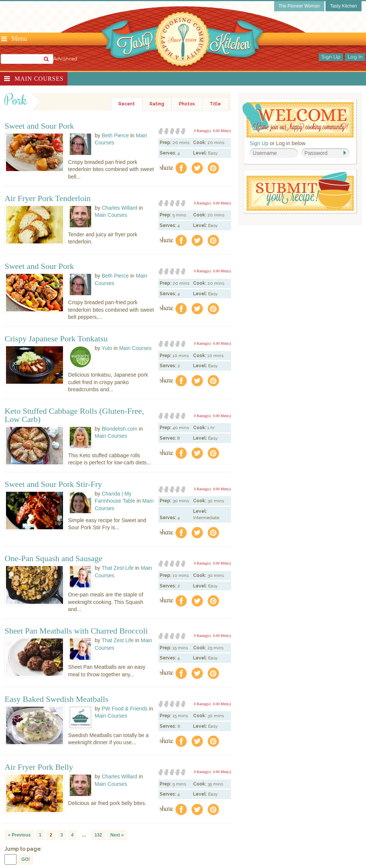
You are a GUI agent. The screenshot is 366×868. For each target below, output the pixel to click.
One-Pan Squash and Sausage (53, 559)
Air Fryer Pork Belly (39, 767)
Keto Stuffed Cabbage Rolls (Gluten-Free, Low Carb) (74, 415)
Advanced (65, 59)
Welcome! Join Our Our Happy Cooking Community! (298, 120)
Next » (117, 835)
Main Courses (39, 79)
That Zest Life (118, 568)
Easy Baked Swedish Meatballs (56, 699)
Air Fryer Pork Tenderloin (48, 198)
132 (98, 835)
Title (215, 104)
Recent (127, 104)
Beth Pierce (115, 135)
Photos (187, 104)
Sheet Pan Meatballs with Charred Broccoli (76, 631)
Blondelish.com (119, 429)
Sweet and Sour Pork (39, 126)
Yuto (107, 348)
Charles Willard (119, 208)
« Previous (19, 835)
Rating (157, 104)
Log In (355, 57)
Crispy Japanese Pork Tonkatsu (56, 339)
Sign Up (331, 57)
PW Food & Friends (124, 709)
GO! (26, 859)
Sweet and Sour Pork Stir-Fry (53, 484)
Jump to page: (23, 849)
